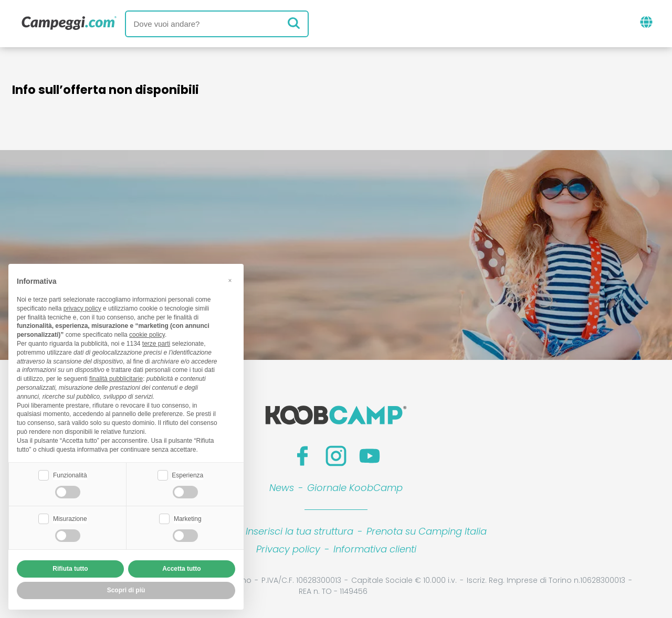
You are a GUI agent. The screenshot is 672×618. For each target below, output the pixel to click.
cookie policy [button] (147, 335)
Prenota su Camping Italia (427, 531)
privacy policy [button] (82, 308)
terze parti (156, 344)
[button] (230, 281)
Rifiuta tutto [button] (70, 569)
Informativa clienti (375, 549)
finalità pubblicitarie (116, 379)
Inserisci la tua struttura (300, 531)
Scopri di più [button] (126, 590)
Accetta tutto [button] (181, 569)
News (282, 488)
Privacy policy (288, 549)
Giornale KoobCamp (355, 488)
